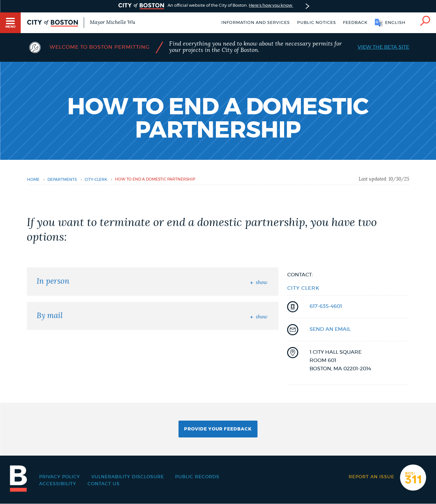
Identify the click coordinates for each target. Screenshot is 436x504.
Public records (197, 477)
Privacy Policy (60, 477)
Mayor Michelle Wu (112, 22)
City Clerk (303, 288)
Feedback (355, 23)
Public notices (317, 23)
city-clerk (96, 180)
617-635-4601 (326, 306)
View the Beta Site (383, 47)
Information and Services (256, 23)
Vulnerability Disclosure (128, 477)
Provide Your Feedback (218, 429)
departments (62, 180)
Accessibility (58, 484)
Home (33, 180)
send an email (330, 329)
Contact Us (104, 484)
